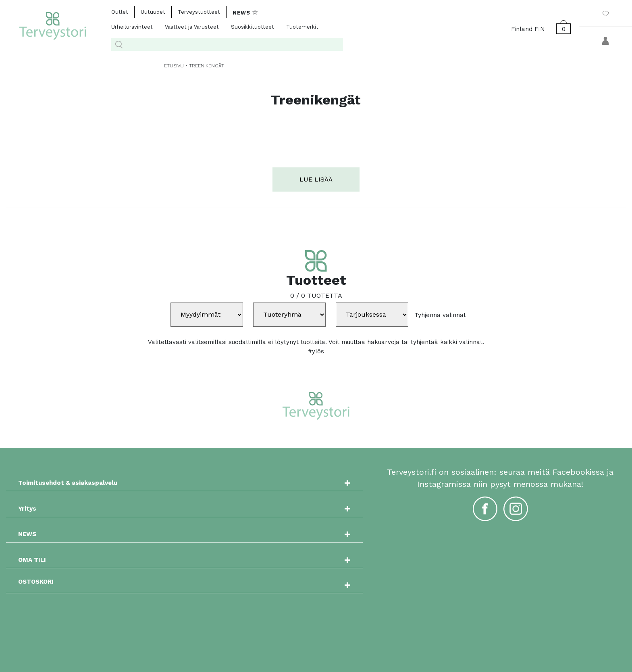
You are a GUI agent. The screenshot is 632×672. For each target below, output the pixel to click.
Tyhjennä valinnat (440, 315)
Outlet (120, 12)
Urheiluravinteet (132, 27)
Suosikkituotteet (253, 27)
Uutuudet (153, 12)
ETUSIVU (174, 66)
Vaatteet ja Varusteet (192, 27)
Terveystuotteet (199, 12)
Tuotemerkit (302, 27)
